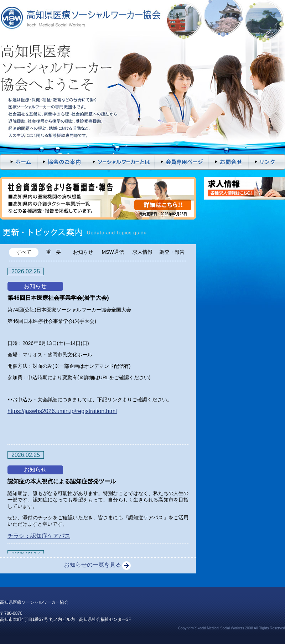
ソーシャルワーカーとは (121, 162)
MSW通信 (113, 252)
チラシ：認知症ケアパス (39, 536)
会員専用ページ (182, 162)
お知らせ (83, 252)
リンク (267, 162)
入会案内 (62, 162)
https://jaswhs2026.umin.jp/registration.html (62, 411)
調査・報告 (172, 252)
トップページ (19, 162)
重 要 (53, 252)
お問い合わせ (229, 162)
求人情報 (142, 252)
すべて (24, 252)
